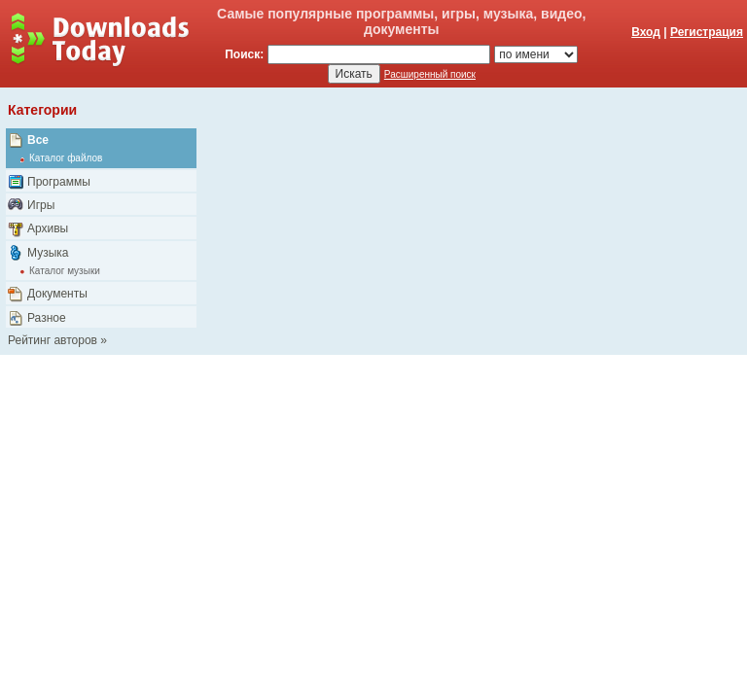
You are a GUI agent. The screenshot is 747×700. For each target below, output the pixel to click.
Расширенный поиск (430, 74)
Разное (47, 318)
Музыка (48, 253)
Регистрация (707, 32)
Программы (59, 182)
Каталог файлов (66, 158)
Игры (41, 205)
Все (38, 140)
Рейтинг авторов (53, 340)
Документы (57, 294)
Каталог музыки (65, 271)
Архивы (48, 228)
